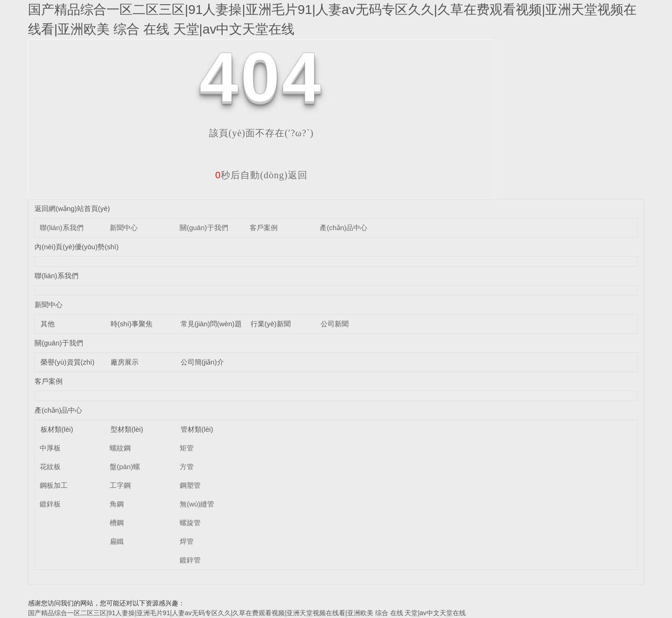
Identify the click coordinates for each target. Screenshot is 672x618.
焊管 (187, 541)
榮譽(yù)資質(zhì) (68, 362)
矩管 (187, 448)
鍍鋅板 (50, 504)
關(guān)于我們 (204, 228)
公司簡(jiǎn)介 (202, 362)
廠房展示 (125, 362)
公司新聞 (335, 324)
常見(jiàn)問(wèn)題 (211, 324)
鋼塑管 (190, 485)
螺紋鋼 (120, 448)
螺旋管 (190, 523)
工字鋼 (120, 485)
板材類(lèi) (57, 429)
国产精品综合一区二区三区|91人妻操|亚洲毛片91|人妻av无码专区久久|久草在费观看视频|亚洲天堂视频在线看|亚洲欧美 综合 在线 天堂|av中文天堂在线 (247, 613)
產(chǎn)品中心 (343, 228)
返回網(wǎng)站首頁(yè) (72, 208)
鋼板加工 (54, 485)
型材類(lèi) (127, 429)
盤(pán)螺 (125, 467)
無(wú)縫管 (197, 504)
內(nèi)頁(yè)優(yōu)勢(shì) (77, 247)
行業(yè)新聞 (271, 324)
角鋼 (117, 504)
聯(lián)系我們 (61, 228)
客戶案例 (264, 228)
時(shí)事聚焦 (132, 324)
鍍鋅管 (190, 560)
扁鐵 (117, 541)
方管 (187, 467)
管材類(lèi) (197, 429)
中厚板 (50, 448)
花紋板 (50, 467)
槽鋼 (117, 523)
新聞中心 (124, 228)
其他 (48, 324)
